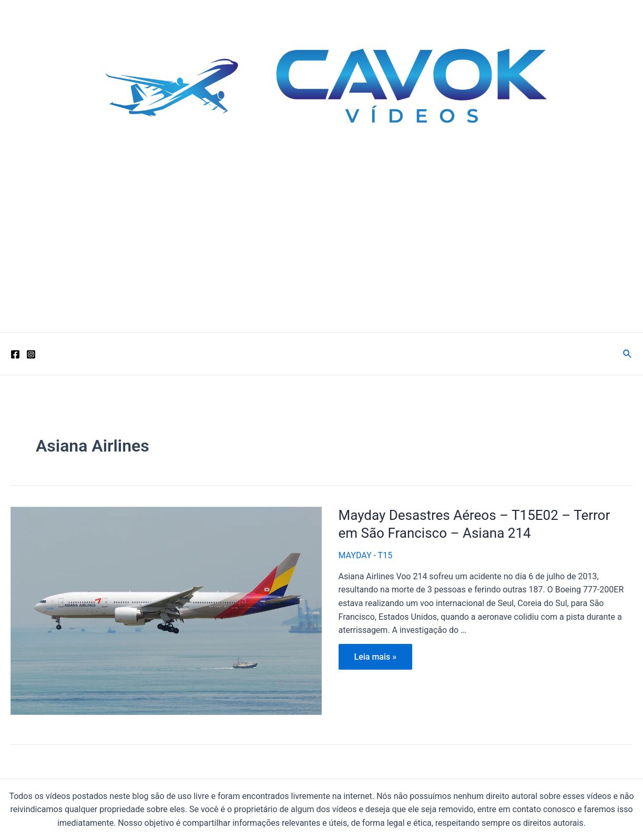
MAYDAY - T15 (366, 555)
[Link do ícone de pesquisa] (628, 354)
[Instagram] (31, 354)
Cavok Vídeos (87, 166)
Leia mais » (375, 659)
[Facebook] (15, 354)
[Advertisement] (321, 253)
